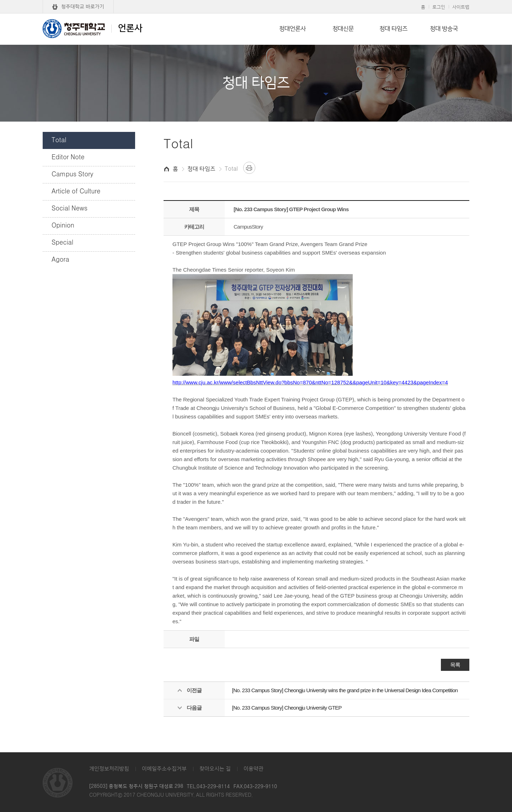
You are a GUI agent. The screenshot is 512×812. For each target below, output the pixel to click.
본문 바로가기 (256, 0)
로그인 (439, 7)
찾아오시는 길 (215, 769)
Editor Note (68, 157)
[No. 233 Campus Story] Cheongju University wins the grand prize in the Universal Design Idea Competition (345, 690)
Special (62, 243)
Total (59, 140)
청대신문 (343, 29)
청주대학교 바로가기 (83, 7)
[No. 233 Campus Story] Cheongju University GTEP (287, 708)
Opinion (63, 226)
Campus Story (72, 175)
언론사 (93, 28)
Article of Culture (76, 192)
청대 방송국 (444, 29)
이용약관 (254, 769)
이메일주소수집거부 (164, 769)
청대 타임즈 (393, 29)
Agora (60, 260)
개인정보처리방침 (109, 769)
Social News (70, 209)
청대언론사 (292, 29)
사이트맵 (461, 7)
